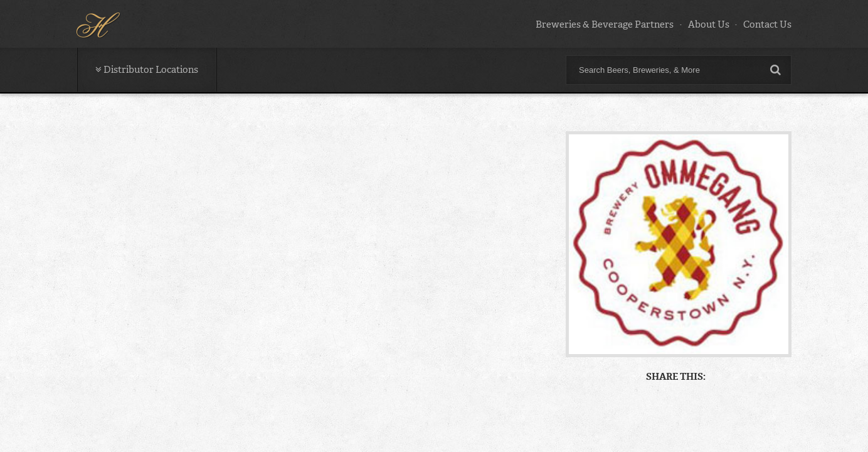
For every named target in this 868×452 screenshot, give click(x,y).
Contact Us (767, 24)
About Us (709, 24)
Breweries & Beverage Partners (605, 24)
